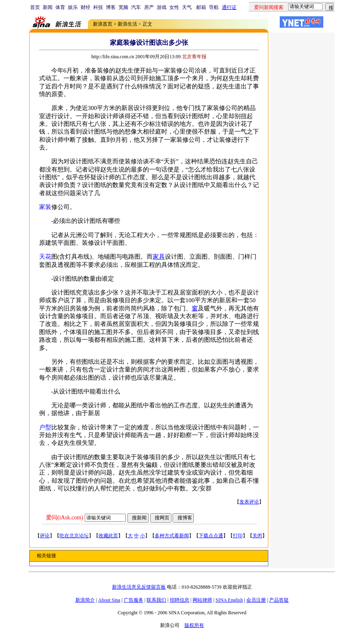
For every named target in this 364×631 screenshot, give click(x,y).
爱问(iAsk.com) (65, 518)
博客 (111, 7)
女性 (174, 7)
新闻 (48, 7)
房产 (149, 7)
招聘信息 (180, 600)
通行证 (229, 7)
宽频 (123, 7)
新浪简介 (85, 600)
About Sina (109, 600)
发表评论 (249, 502)
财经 (86, 7)
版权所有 (194, 625)
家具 (159, 257)
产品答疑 (279, 600)
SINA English (229, 600)
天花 (45, 257)
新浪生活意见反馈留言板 (139, 587)
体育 (60, 7)
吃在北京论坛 (74, 536)
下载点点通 (211, 536)
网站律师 (202, 600)
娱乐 (73, 7)
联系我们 (156, 600)
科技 (98, 7)
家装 (45, 207)
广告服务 (134, 600)
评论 (45, 536)
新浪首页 (103, 24)
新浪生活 (127, 24)
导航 (214, 7)
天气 (187, 7)
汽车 (136, 7)
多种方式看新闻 (172, 536)
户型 (45, 427)
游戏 (162, 7)
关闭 (257, 536)
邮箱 (201, 7)
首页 (35, 7)
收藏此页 (108, 536)
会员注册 (256, 600)
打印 (238, 536)
